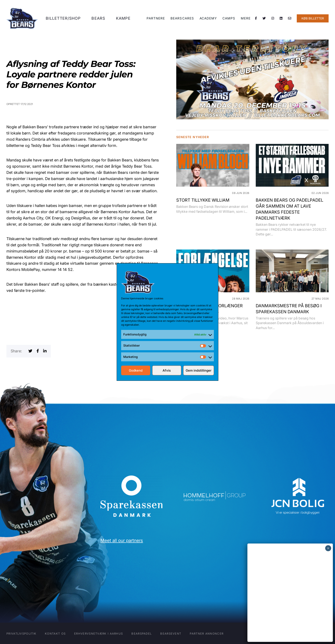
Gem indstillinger (199, 370)
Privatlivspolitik (21, 634)
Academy (209, 20)
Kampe (124, 20)
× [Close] (328, 548)
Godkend (136, 370)
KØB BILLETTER (313, 20)
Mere (246, 20)
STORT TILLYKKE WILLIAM (203, 200)
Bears (100, 20)
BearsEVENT (171, 634)
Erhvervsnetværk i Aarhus (98, 634)
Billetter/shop (65, 20)
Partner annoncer (207, 634)
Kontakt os (55, 634)
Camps (229, 20)
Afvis (167, 370)
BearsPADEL (142, 634)
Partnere (157, 20)
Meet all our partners (122, 540)
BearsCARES (183, 20)
